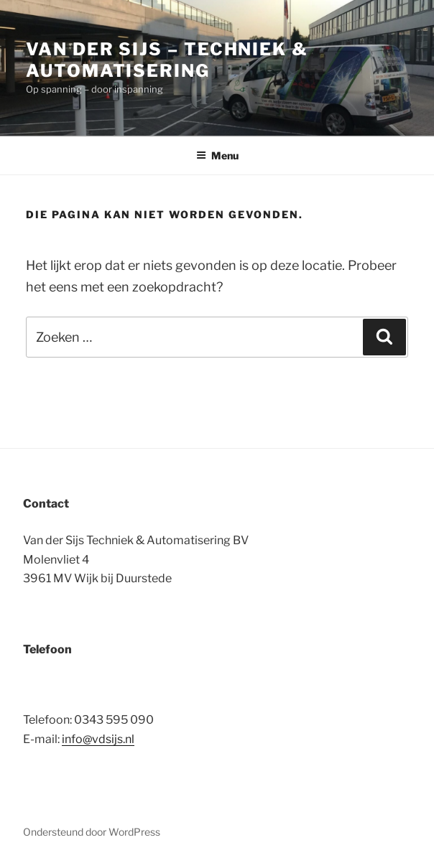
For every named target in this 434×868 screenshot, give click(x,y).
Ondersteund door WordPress (92, 832)
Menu (217, 155)
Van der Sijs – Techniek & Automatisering (167, 60)
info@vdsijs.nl (98, 739)
